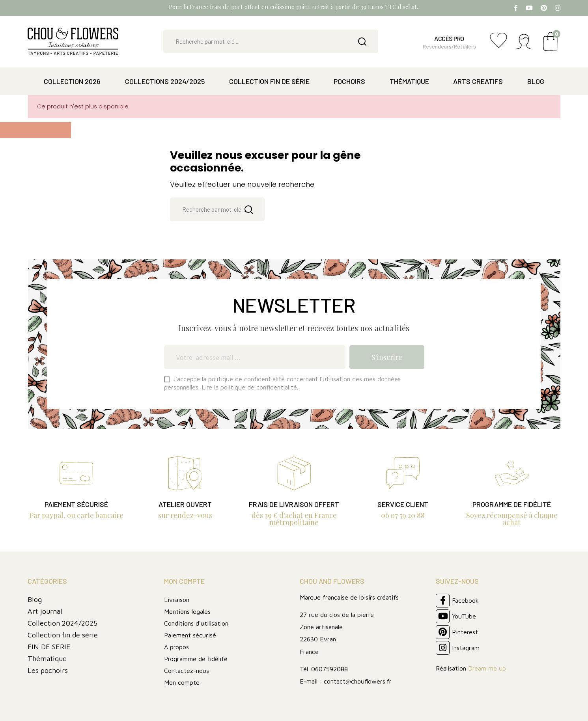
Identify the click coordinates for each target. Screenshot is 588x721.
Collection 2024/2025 (63, 623)
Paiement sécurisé (190, 635)
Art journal (45, 611)
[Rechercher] (271, 41)
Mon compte (182, 682)
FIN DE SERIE (49, 647)
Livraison (177, 600)
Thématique (47, 659)
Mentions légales (187, 611)
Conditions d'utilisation (196, 623)
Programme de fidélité (196, 659)
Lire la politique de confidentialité (249, 387)
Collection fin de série (63, 635)
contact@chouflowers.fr (358, 681)
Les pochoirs (48, 670)
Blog (35, 599)
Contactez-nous (187, 671)
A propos (176, 647)
